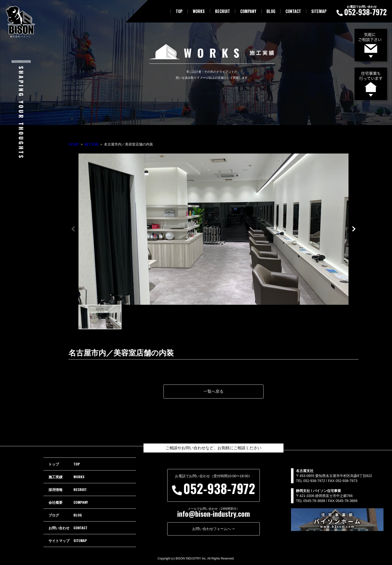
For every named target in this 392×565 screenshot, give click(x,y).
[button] (353, 228)
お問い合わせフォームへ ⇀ (213, 529)
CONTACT (293, 11)
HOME (74, 144)
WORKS (199, 11)
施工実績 (91, 144)
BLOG (271, 11)
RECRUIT (222, 11)
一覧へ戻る (213, 391)
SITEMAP (319, 11)
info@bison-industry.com (214, 514)
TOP (179, 11)
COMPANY (248, 11)
